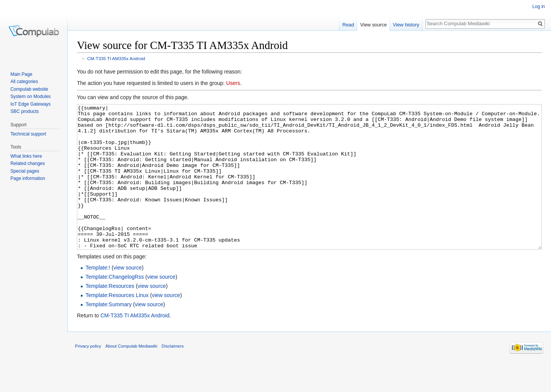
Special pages (25, 171)
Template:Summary (108, 333)
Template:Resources (110, 315)
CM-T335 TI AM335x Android (116, 58)
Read (348, 25)
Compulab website (29, 89)
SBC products (24, 111)
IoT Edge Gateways (30, 104)
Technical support (28, 134)
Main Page (21, 74)
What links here (26, 156)
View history (406, 25)
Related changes (28, 163)
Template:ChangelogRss (115, 305)
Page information (28, 178)
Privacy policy (88, 375)
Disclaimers (173, 375)
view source (128, 296)
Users (233, 83)
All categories (24, 82)
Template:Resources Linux (117, 324)
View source (373, 25)
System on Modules (30, 96)
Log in (539, 7)
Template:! (98, 296)
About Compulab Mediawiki (132, 375)
